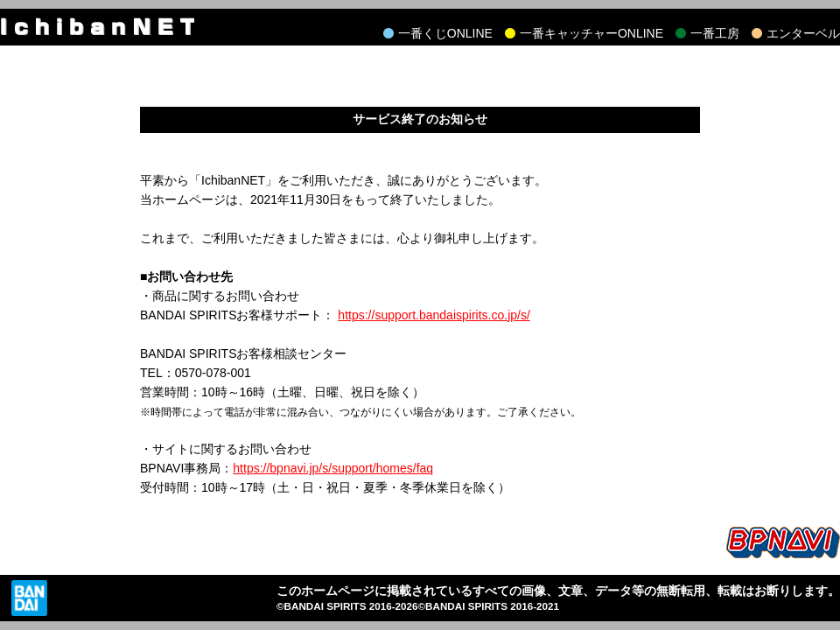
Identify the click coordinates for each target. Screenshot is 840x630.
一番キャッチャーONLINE (591, 33)
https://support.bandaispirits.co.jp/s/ (434, 315)
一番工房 (715, 33)
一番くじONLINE (445, 33)
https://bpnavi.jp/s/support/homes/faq (333, 468)
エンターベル (803, 33)
